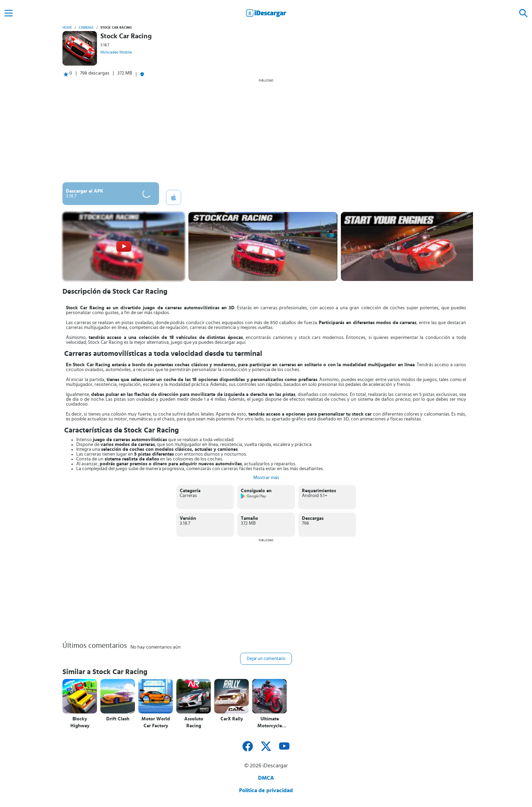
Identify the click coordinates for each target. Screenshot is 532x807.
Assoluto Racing (194, 722)
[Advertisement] (266, 130)
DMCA (266, 778)
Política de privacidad (266, 790)
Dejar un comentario (266, 659)
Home (67, 28)
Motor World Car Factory (156, 722)
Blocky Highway (80, 722)
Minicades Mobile (116, 52)
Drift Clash (118, 719)
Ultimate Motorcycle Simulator (270, 723)
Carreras (86, 28)
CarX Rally (232, 719)
